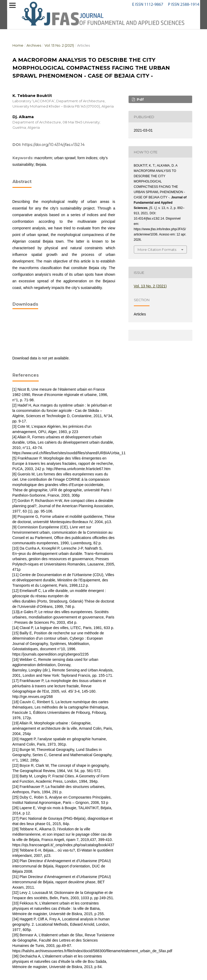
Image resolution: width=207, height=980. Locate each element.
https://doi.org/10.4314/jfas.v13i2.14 (53, 145)
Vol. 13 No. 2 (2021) (59, 45)
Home (18, 45)
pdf (140, 99)
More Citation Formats (157, 250)
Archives (34, 45)
